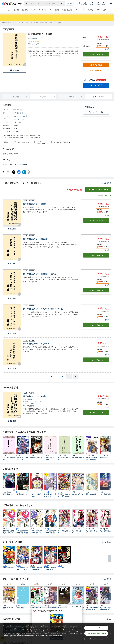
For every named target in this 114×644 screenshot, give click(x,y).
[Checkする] (25, 65)
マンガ (33, 10)
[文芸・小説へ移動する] (35, 23)
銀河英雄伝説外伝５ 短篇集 (34, 204)
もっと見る (107, 183)
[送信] (63, 3)
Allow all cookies (96, 628)
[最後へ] (76, 377)
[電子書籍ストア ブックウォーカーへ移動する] (10, 23)
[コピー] (29, 172)
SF (17, 165)
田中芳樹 (35, 39)
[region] (57, 633)
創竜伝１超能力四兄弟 (64, 458)
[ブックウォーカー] (12, 3)
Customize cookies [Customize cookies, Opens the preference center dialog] (96, 639)
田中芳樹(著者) (18, 113)
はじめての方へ (96, 71)
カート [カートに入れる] (96, 220)
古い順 (100, 196)
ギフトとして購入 (96, 112)
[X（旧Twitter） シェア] (14, 172)
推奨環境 (66, 142)
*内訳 (107, 49)
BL (77, 10)
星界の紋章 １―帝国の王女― (22, 458)
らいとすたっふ (19, 119)
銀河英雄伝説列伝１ (36, 457)
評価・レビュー (98, 97)
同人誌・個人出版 (67, 10)
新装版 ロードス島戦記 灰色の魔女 (92, 458)
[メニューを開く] (111, 3)
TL (83, 10)
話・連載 (25, 10)
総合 (9, 10)
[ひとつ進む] (69, 377)
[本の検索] (31, 3)
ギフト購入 (89, 107)
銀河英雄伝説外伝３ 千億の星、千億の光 (40, 274)
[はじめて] (92, 3)
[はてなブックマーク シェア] (24, 172)
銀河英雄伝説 (18, 110)
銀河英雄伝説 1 (104, 457)
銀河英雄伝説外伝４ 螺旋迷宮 (35, 239)
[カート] (103, 3)
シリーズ (48, 97)
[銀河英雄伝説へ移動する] (44, 23)
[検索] (63, 3)
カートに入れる (96, 54)
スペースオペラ (8, 165)
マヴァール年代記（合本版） (49, 458)
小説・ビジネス (42, 10)
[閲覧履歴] (98, 3)
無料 (105, 10)
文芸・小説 (17, 122)
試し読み (15, 70)
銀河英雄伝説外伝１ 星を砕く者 (36, 344)
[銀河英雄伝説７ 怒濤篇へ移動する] (55, 23)
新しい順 (108, 196)
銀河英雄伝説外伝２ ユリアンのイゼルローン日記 (43, 309)
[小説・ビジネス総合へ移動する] (25, 23)
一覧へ (108, 619)
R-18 (98, 10)
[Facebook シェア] (19, 172)
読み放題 (17, 10)
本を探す (70, 3)
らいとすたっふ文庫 (20, 116)
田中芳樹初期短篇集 (78, 457)
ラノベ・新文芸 (54, 10)
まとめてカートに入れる (98, 190)
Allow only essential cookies (96, 633)
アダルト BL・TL (91, 10)
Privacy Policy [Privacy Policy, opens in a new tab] (57, 636)
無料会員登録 (96, 65)
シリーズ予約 (89, 80)
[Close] (111, 633)
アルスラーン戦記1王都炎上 (9, 458)
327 (16, 132)
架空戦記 (10, 154)
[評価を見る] (35, 43)
